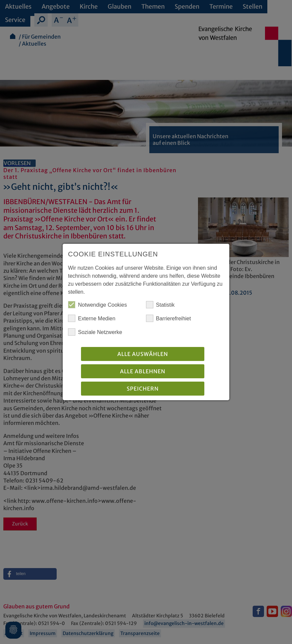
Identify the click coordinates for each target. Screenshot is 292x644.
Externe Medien (92, 318)
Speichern (143, 389)
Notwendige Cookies (97, 305)
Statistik (160, 305)
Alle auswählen (143, 354)
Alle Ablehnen (143, 371)
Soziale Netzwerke (95, 332)
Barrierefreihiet (168, 318)
